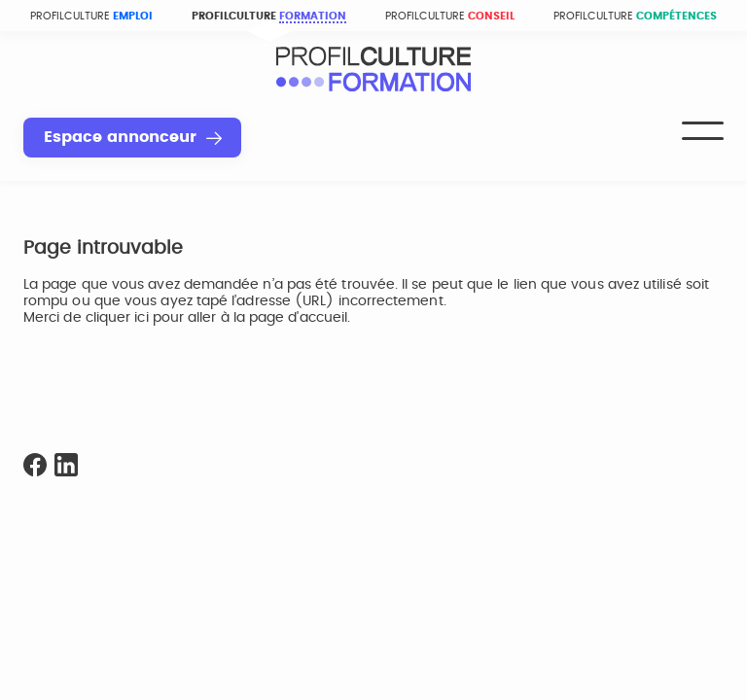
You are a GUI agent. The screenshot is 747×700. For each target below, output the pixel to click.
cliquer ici (117, 318)
